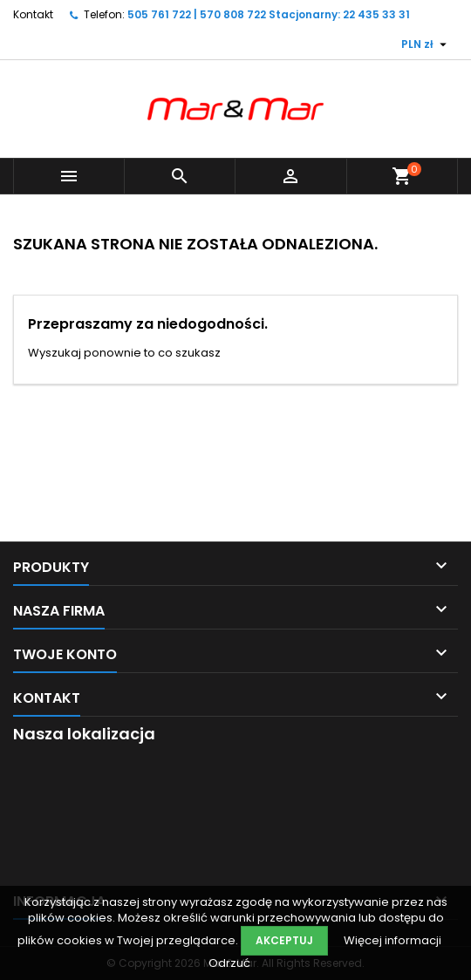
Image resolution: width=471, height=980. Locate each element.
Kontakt (33, 14)
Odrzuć (229, 963)
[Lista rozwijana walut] (426, 44)
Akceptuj (284, 940)
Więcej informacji (392, 940)
